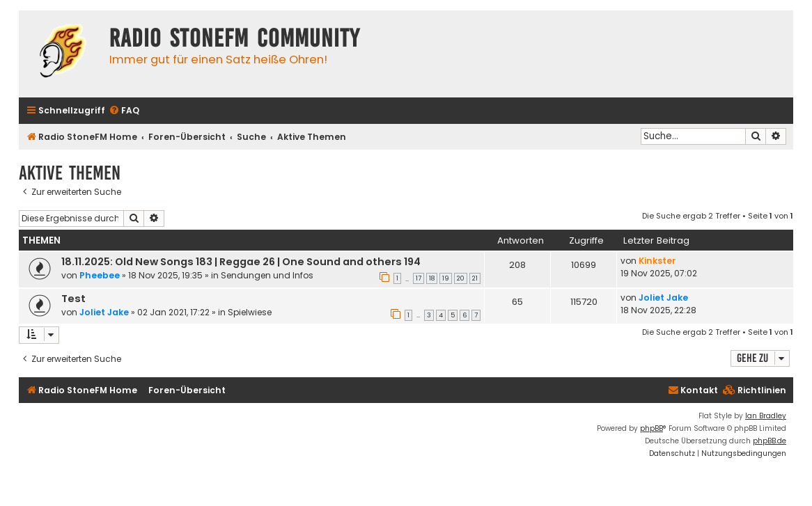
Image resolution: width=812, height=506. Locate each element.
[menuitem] (124, 111)
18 (432, 278)
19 (446, 278)
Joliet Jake (104, 312)
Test (73, 299)
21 (475, 278)
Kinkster (657, 261)
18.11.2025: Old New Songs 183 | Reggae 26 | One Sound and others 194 (241, 262)
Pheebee (100, 275)
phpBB (651, 428)
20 (461, 278)
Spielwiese (250, 312)
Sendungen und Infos (267, 275)
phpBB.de (770, 441)
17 (419, 278)
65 (517, 302)
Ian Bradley (766, 416)
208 (517, 265)
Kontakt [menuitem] (693, 390)
